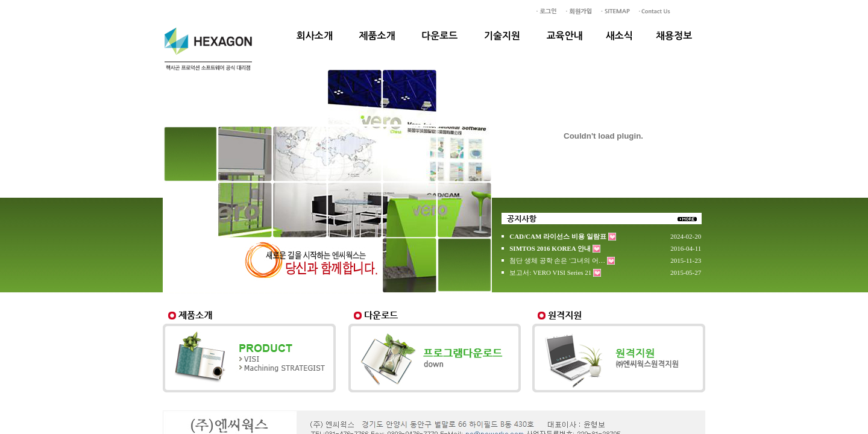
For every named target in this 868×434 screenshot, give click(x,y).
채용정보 (674, 36)
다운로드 (439, 36)
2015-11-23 (686, 260)
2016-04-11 (686, 248)
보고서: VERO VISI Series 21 (550, 272)
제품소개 (377, 36)
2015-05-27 (686, 272)
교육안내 (565, 36)
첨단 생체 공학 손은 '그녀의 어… (557, 260)
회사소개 (315, 36)
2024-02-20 (686, 236)
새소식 (619, 36)
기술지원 (502, 36)
